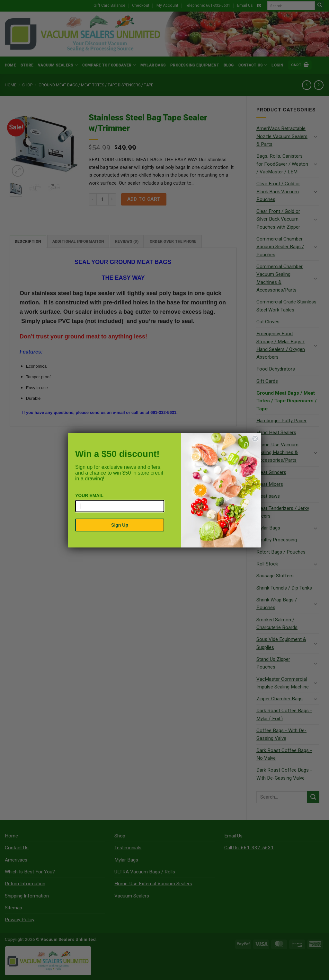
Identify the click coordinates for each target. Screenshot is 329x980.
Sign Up (120, 525)
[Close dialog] (255, 439)
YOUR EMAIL (89, 495)
